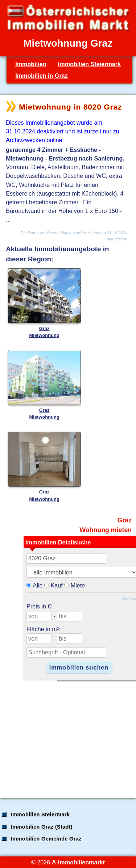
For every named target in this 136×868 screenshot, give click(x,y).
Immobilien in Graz (42, 76)
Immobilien (31, 64)
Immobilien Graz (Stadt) (42, 827)
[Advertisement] (67, 736)
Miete (78, 585)
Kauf (57, 585)
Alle (38, 585)
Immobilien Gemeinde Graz (46, 839)
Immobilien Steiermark (89, 64)
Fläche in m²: (43, 629)
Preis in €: (40, 606)
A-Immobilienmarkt (78, 862)
